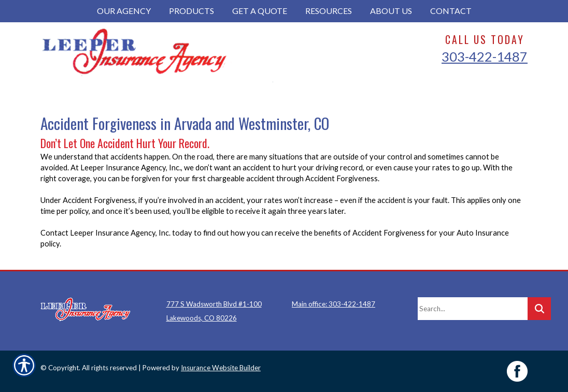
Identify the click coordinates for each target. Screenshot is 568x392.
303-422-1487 (485, 56)
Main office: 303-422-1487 (333, 304)
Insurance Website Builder (221, 368)
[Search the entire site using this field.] (473, 309)
